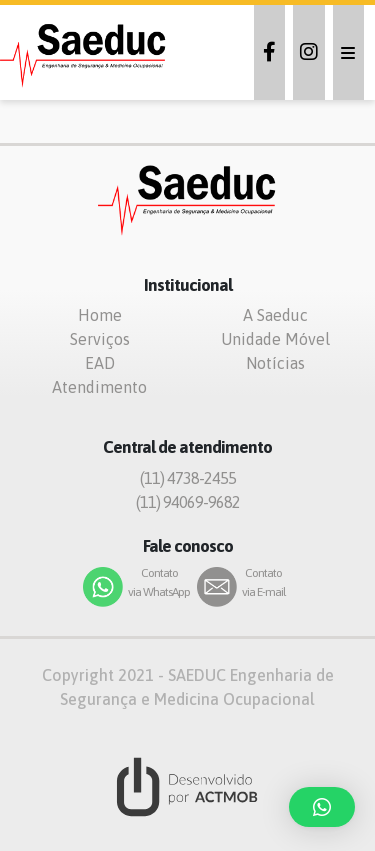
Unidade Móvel (275, 339)
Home (100, 315)
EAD (100, 363)
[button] (322, 807)
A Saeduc (275, 315)
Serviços (100, 339)
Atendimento (99, 387)
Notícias (275, 363)
